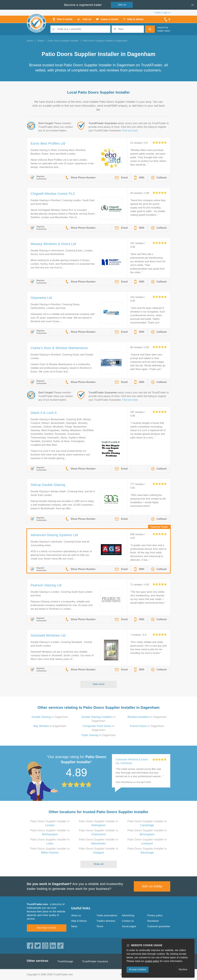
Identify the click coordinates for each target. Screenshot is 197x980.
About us (76, 915)
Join (122, 5)
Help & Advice (79, 921)
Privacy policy (155, 915)
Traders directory (106, 921)
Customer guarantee (159, 926)
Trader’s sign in (162, 13)
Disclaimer (153, 921)
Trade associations (107, 915)
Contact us (128, 921)
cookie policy (152, 961)
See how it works (47, 928)
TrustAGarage (65, 961)
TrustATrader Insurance (95, 961)
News (74, 926)
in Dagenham (50, 717)
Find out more (130, 131)
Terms (100, 926)
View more (99, 684)
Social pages (129, 926)
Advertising (128, 915)
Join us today (152, 886)
